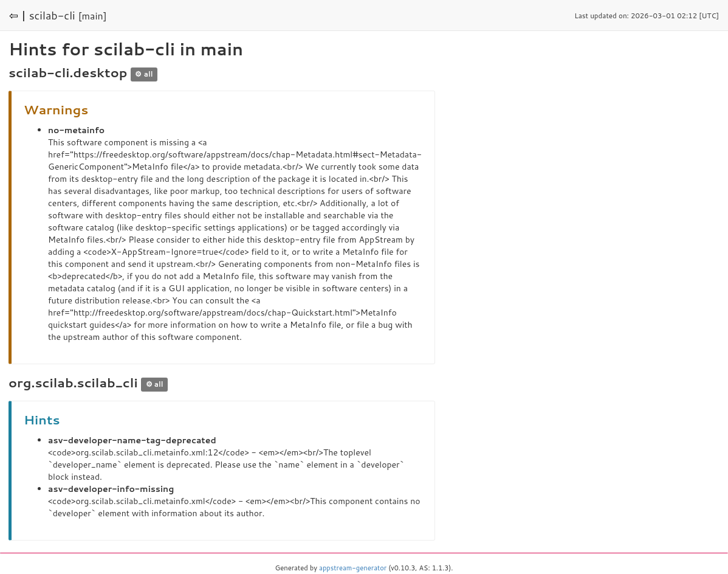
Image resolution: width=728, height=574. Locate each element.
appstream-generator (353, 568)
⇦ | (18, 15)
